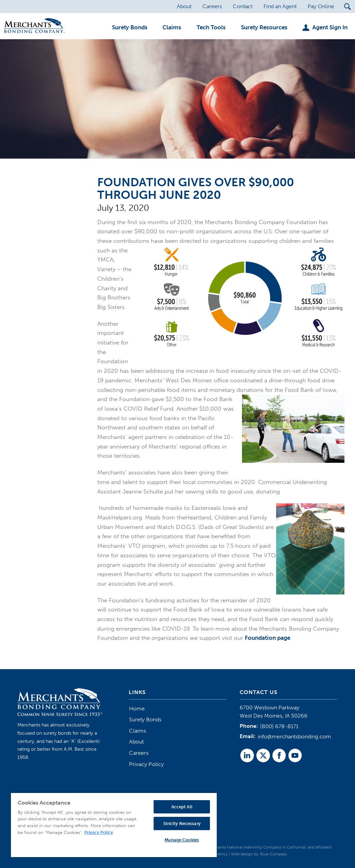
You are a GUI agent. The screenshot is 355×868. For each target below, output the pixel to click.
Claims (138, 731)
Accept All (182, 807)
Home (137, 709)
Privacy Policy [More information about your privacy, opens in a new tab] (99, 832)
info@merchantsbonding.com (294, 737)
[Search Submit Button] (347, 6)
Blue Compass (273, 854)
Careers (139, 753)
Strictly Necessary (182, 823)
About (136, 742)
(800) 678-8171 (279, 726)
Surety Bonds (145, 719)
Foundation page (267, 638)
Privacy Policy (146, 764)
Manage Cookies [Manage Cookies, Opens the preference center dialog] (182, 840)
